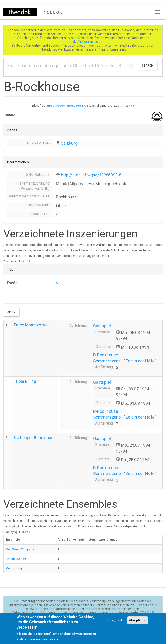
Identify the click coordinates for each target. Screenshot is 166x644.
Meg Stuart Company (20, 549)
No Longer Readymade (35, 438)
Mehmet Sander (16, 559)
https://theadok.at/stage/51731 (67, 106)
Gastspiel (102, 326)
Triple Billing (25, 381)
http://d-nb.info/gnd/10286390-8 (91, 175)
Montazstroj (14, 568)
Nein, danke (116, 622)
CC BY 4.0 (147, 613)
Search (148, 65)
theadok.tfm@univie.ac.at (83, 42)
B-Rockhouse (106, 355)
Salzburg (69, 143)
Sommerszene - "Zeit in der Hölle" (125, 361)
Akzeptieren (138, 622)
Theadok (51, 12)
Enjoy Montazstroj (31, 325)
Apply (11, 312)
